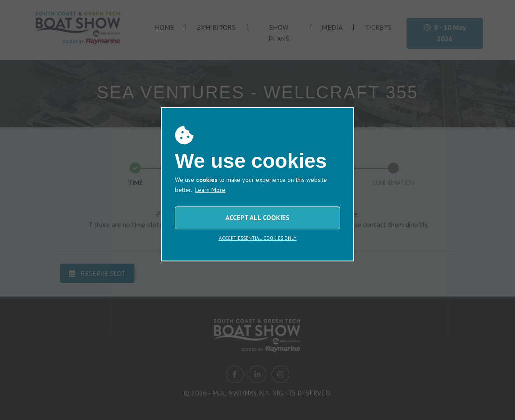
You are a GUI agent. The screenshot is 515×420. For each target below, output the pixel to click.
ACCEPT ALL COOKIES (257, 217)
